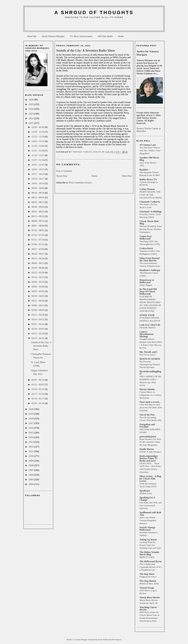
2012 (31, 447)
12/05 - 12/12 (38, 141)
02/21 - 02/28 (38, 334)
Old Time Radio (105, 36)
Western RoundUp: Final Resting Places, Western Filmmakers (151, 229)
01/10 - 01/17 (38, 399)
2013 (31, 442)
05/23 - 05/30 (38, 273)
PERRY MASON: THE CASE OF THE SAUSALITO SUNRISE (151, 195)
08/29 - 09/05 (38, 207)
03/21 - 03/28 (38, 315)
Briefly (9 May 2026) (149, 584)
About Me (32, 36)
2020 (31, 409)
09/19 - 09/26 (38, 193)
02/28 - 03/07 (38, 329)
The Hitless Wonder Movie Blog (149, 553)
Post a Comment (64, 171)
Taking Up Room (148, 540)
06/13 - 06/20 (38, 258)
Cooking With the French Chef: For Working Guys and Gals (150, 545)
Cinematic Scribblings (151, 212)
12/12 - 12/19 (38, 137)
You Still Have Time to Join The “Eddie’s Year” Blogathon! (150, 150)
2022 (31, 118)
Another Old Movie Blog (149, 159)
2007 (31, 470)
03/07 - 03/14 (38, 324)
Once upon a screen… (150, 402)
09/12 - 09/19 (38, 197)
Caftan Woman (147, 189)
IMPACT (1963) (147, 557)
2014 (31, 437)
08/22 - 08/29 (38, 212)
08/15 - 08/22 (38, 216)
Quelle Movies (147, 449)
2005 (31, 479)
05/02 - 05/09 (38, 287)
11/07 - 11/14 (38, 160)
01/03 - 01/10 (38, 403)
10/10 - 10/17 (38, 179)
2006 (31, 475)
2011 (31, 451)
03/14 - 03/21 (38, 319)
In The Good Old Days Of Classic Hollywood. (148, 291)
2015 (31, 433)
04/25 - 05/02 (38, 291)
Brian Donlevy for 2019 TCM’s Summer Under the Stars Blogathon (150, 442)
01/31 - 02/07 (38, 385)
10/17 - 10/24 (38, 174)
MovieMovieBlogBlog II (150, 373)
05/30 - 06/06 (38, 268)
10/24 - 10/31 (38, 169)
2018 (31, 419)
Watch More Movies (150, 597)
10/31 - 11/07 (38, 165)
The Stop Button (148, 581)
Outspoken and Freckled (147, 426)
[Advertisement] (94, 26)
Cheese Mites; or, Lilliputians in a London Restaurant (150, 395)
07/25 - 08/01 (38, 230)
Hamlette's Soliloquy (150, 270)
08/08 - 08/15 (38, 221)
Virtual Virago (147, 588)
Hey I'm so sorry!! (148, 355)
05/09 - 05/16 (38, 282)
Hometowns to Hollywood (147, 281)
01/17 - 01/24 (38, 394)
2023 (31, 114)
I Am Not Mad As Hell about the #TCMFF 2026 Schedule (151, 408)
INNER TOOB (147, 315)
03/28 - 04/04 (38, 310)
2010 (31, 456)
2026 (31, 100)
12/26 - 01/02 (38, 127)
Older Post (127, 176)
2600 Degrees (116, 640)
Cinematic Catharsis (150, 202)
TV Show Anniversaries (81, 36)
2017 (31, 423)
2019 (31, 414)
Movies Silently (147, 389)
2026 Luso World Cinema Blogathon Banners (148, 520)
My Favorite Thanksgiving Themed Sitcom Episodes (150, 364)
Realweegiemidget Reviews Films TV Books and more (149, 458)
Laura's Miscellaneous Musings (147, 334)
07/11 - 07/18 (38, 240)
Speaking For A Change (147, 499)
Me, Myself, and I (148, 352)
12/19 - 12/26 (38, 132)
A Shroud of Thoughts (94, 12)
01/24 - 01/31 (38, 389)
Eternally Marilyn (147, 327)
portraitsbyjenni (148, 437)
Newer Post (62, 176)
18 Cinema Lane (148, 145)
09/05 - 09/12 (38, 202)
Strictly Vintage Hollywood (147, 529)
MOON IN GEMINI (150, 359)
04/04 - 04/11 (38, 305)
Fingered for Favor (148, 577)
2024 (31, 109)
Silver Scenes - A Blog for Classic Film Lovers (150, 479)
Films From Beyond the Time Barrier (150, 259)
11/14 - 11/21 (38, 155)
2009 (31, 461)
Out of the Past (147, 415)
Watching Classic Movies (148, 608)
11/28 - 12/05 (38, 146)
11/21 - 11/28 (38, 151)
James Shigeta (146, 285)
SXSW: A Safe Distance (150, 452)
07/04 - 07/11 (38, 244)
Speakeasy (145, 491)
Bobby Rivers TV (148, 179)
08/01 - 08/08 (38, 226)
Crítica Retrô (146, 248)
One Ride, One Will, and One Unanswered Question (151, 505)
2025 (31, 104)
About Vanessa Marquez (53, 36)
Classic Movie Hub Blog (149, 222)
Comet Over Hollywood (146, 238)
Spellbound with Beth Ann (150, 514)
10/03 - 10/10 (38, 183)
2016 (31, 428)
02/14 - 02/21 (38, 338)
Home (121, 36)
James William (103, 640)
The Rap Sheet (147, 574)
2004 (31, 484)
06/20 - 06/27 (38, 254)
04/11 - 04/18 (38, 301)
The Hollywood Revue (151, 561)
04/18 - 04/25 (38, 296)
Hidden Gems (146, 493)
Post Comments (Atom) (80, 183)
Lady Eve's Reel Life (150, 325)
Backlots (144, 170)
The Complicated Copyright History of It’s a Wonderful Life (151, 567)
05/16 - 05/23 (38, 277)
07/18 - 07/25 (38, 235)
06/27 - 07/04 (38, 249)
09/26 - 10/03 (38, 188)
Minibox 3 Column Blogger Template (81, 640)
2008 (31, 465)
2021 (31, 123)
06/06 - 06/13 (38, 263)
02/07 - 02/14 (38, 380)
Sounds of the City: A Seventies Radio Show (41, 346)
